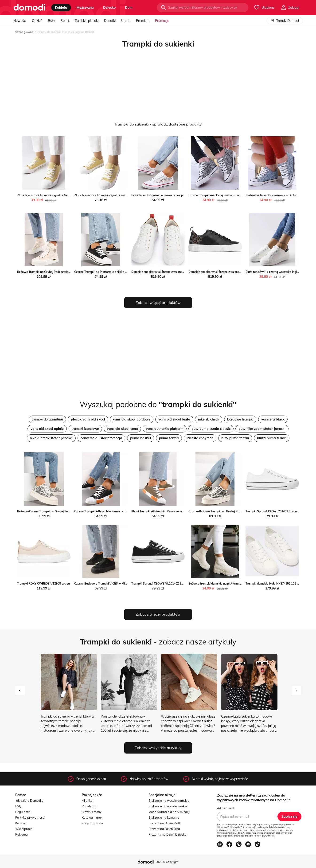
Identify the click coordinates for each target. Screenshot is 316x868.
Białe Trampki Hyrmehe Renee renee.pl (157, 195)
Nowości (20, 21)
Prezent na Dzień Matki (165, 823)
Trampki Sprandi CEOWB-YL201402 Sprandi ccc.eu (165, 583)
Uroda (126, 21)
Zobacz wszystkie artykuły (158, 748)
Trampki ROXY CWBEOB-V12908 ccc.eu (43, 583)
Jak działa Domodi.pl (30, 801)
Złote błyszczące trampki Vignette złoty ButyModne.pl (111, 195)
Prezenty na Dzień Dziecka (168, 834)
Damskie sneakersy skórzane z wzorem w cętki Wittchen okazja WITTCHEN (182, 272)
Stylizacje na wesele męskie (168, 806)
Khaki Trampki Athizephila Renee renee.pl (159, 511)
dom (129, 8)
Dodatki (110, 21)
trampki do (47, 419)
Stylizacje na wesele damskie (169, 801)
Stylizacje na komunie (164, 817)
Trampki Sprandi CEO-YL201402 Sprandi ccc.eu (277, 511)
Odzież (37, 21)
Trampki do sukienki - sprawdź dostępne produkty (158, 124)
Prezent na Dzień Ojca (164, 829)
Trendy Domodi (285, 21)
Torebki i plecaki (87, 21)
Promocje (162, 21)
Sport (65, 21)
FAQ (18, 806)
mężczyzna (85, 8)
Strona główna (24, 32)
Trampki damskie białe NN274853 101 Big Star (277, 583)
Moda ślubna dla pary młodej (169, 812)
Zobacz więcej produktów (158, 302)
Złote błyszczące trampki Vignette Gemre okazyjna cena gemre (60, 195)
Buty (51, 21)
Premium (143, 21)
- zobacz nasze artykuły (158, 642)
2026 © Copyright (167, 862)
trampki (240, 419)
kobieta (61, 8)
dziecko (109, 8)
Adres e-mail (226, 808)
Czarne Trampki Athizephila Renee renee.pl (103, 511)
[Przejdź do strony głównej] (29, 8)
